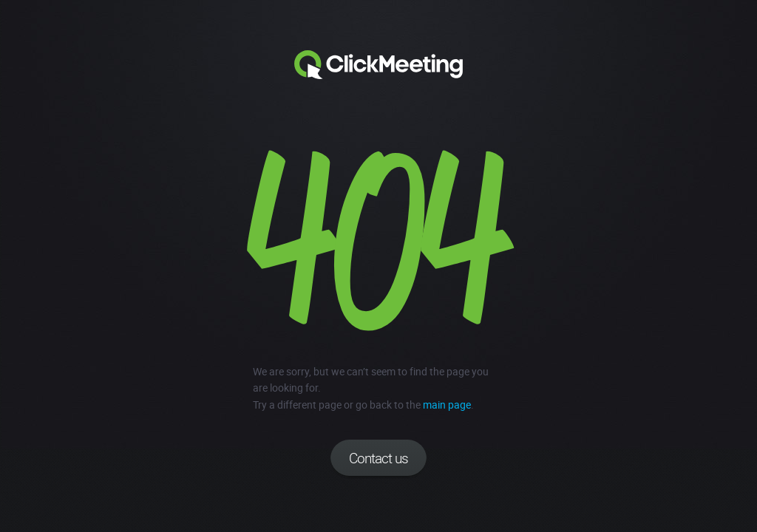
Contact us (378, 458)
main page (447, 405)
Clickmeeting (378, 65)
